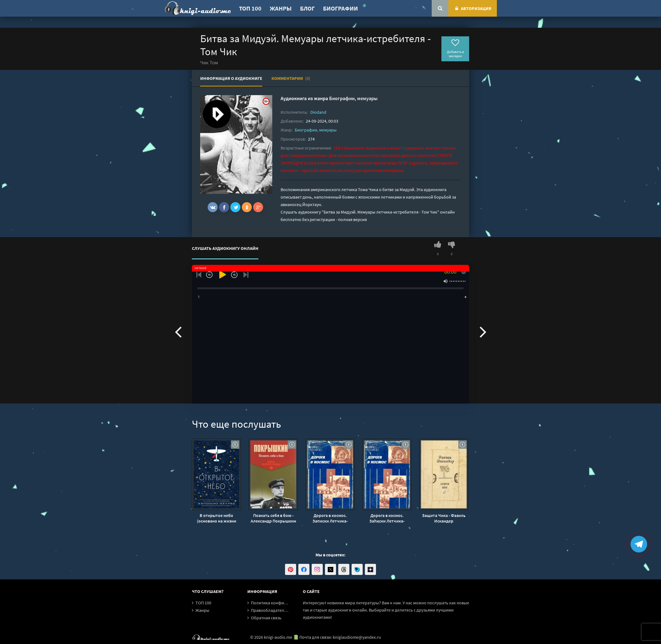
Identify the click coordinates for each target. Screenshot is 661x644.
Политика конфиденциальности (283, 603)
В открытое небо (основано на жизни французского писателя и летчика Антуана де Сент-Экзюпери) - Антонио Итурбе (217, 518)
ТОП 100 (250, 8)
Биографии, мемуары (353, 98)
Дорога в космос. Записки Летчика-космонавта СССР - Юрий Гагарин (330, 518)
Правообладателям (270, 610)
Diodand (318, 112)
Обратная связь (266, 618)
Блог (307, 8)
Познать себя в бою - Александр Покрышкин (273, 518)
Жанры (281, 8)
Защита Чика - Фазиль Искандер (444, 518)
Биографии (340, 8)
